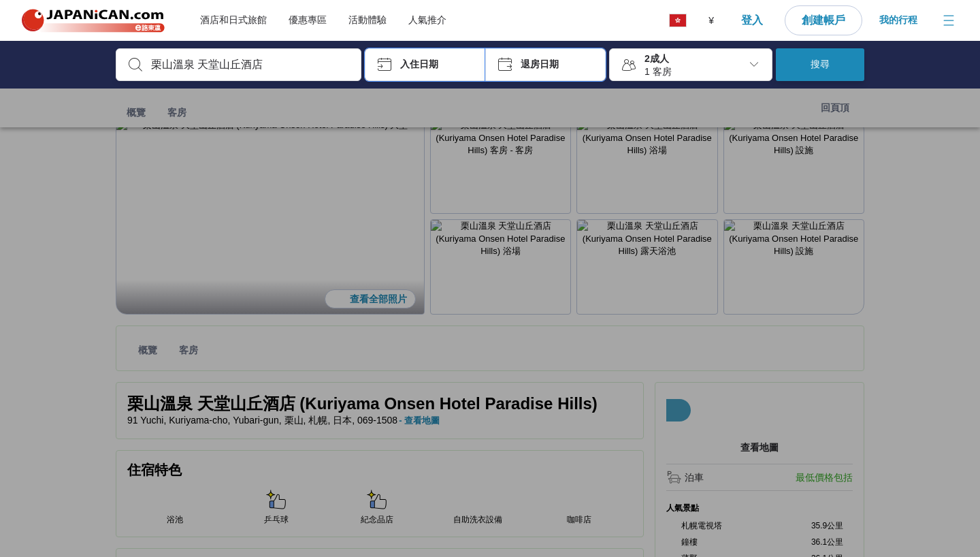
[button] (425, 65)
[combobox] (249, 65)
